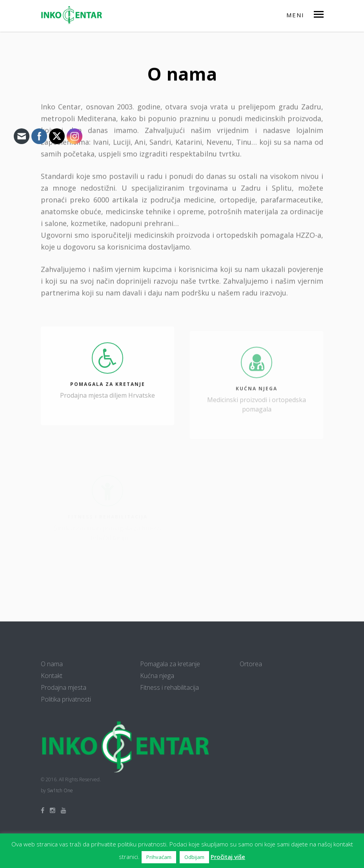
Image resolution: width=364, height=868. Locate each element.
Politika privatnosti (66, 699)
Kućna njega (157, 676)
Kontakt (52, 676)
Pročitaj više (228, 857)
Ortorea (251, 664)
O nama (52, 664)
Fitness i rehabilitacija (169, 687)
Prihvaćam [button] (159, 857)
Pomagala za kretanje (170, 664)
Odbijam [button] (194, 857)
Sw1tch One (60, 790)
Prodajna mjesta (64, 687)
